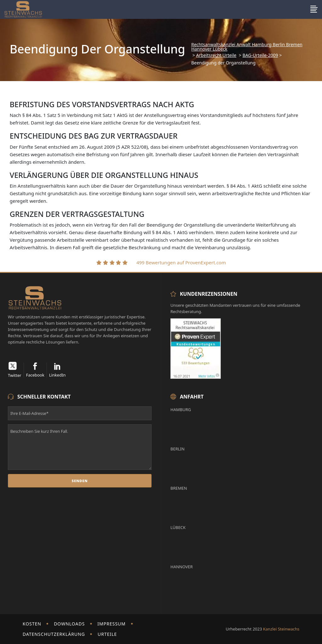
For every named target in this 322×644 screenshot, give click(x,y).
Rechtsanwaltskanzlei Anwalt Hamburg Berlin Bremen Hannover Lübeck (247, 47)
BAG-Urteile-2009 (260, 55)
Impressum (112, 624)
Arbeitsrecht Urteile (216, 55)
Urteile (107, 634)
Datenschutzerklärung (54, 634)
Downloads (69, 624)
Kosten (32, 624)
